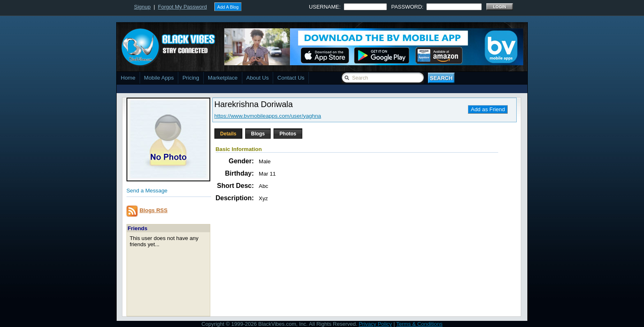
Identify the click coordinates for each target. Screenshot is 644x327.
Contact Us (291, 78)
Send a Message (147, 191)
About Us (258, 78)
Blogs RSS (154, 210)
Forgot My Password (183, 7)
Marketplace (223, 78)
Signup (142, 7)
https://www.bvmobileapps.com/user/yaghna (268, 116)
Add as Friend (488, 109)
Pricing (191, 78)
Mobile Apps (159, 78)
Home (128, 78)
